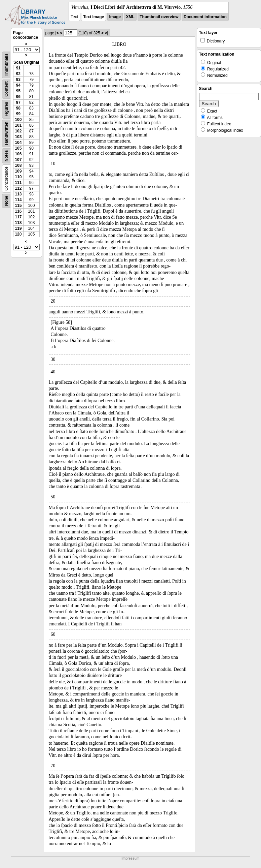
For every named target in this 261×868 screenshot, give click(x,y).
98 (18, 108)
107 (18, 160)
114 (18, 200)
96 (18, 97)
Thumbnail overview (159, 17)
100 (18, 120)
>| (106, 33)
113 (18, 194)
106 (18, 154)
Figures (6, 109)
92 (18, 74)
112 (18, 188)
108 (18, 165)
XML (130, 17)
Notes (6, 156)
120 (18, 234)
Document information (205, 17)
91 (18, 68)
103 (18, 137)
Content (6, 89)
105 (18, 148)
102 (18, 131)
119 (18, 228)
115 (18, 206)
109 (18, 171)
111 (18, 183)
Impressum (130, 858)
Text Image (94, 17)
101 (18, 125)
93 (18, 80)
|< (57, 33)
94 (18, 85)
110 (18, 177)
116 (18, 211)
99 (18, 114)
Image (115, 17)
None (6, 201)
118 (18, 223)
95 (18, 91)
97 (18, 102)
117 (18, 217)
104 (18, 143)
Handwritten (6, 133)
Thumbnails (6, 65)
